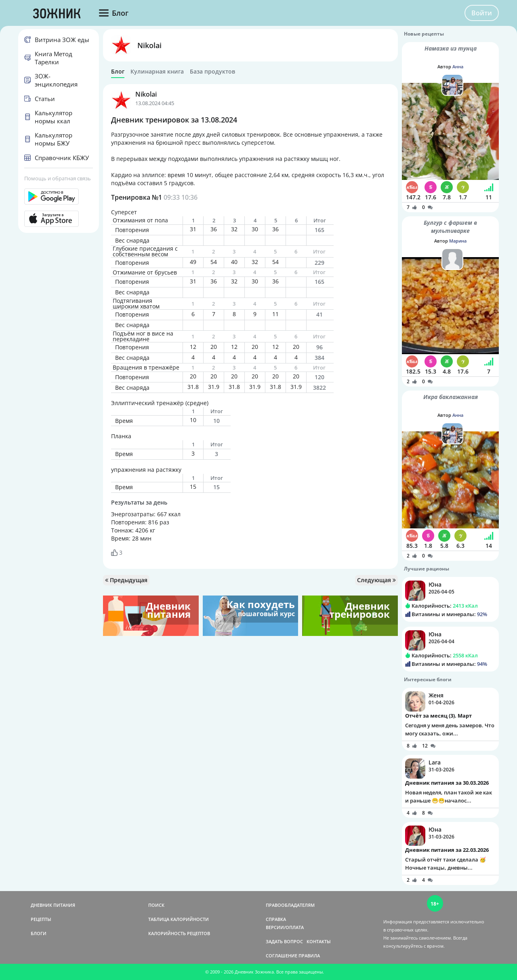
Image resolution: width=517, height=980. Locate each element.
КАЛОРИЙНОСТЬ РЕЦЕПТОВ (179, 933)
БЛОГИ (39, 933)
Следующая (376, 580)
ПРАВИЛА (309, 956)
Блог (118, 72)
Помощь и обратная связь (58, 178)
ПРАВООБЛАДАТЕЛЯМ (290, 905)
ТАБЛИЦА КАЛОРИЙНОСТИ (179, 919)
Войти (482, 13)
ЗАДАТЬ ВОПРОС (284, 941)
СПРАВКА (276, 919)
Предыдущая (126, 580)
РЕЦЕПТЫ (41, 919)
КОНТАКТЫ (319, 941)
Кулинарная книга (157, 72)
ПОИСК (156, 905)
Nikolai (149, 45)
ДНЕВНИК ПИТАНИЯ (53, 905)
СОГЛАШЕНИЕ (282, 956)
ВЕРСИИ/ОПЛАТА (285, 927)
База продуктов (212, 72)
